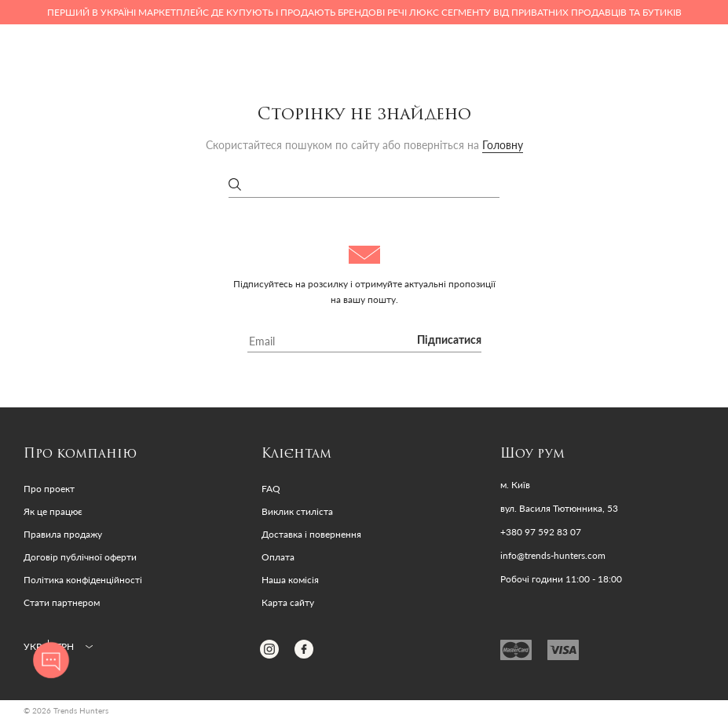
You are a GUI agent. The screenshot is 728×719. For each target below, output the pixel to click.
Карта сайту (288, 602)
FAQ (271, 489)
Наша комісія (290, 580)
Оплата (278, 557)
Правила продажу (63, 534)
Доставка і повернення (311, 534)
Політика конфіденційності (83, 580)
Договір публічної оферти (80, 557)
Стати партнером (62, 602)
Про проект (49, 489)
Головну (503, 145)
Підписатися (449, 341)
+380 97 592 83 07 (541, 532)
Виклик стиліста (297, 511)
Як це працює (53, 511)
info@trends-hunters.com (553, 556)
